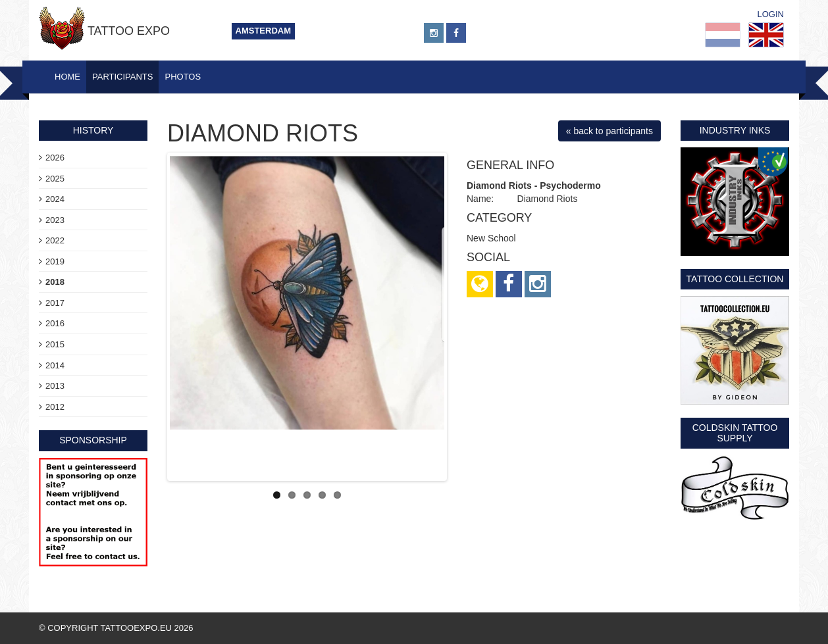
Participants (122, 77)
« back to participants (609, 131)
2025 (55, 179)
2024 (55, 199)
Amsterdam (264, 31)
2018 (55, 282)
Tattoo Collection (735, 279)
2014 (55, 365)
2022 (55, 240)
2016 (55, 323)
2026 (55, 158)
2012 (55, 407)
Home (67, 77)
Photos (183, 77)
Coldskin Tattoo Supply (735, 433)
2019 (55, 261)
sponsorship (93, 440)
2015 (55, 344)
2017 (55, 303)
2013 (55, 386)
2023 (55, 220)
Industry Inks (735, 130)
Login (771, 14)
